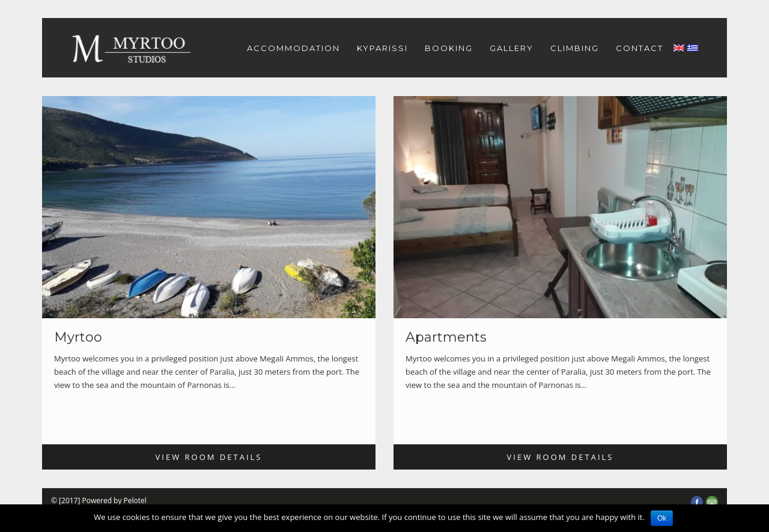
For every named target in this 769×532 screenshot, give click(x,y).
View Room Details (209, 457)
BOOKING (449, 48)
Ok (662, 518)
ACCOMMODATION (293, 48)
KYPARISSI (382, 48)
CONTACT (640, 48)
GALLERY (512, 48)
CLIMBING (575, 48)
